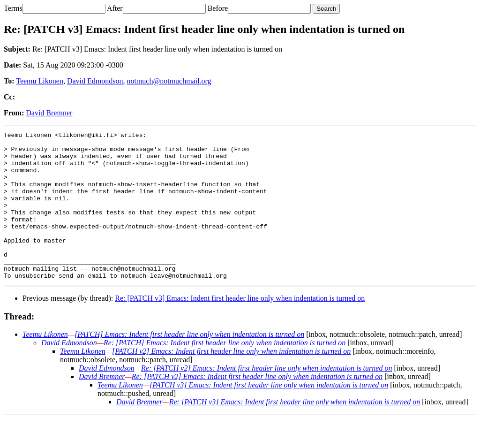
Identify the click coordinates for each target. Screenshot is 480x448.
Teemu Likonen (40, 81)
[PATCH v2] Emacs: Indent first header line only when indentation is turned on (231, 381)
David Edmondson (95, 81)
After (115, 8)
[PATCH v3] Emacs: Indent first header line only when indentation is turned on (269, 414)
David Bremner (49, 113)
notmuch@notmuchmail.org (169, 81)
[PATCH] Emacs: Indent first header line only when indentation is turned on (189, 364)
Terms (13, 8)
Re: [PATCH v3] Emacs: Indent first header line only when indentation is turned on (240, 328)
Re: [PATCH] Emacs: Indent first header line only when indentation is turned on (225, 372)
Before (218, 8)
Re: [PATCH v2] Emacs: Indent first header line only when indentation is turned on (267, 398)
